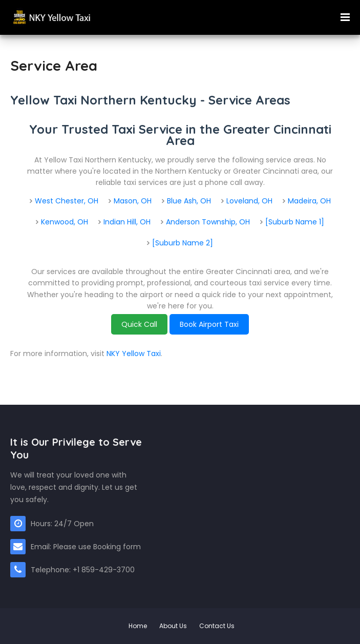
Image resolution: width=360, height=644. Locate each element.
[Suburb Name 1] (295, 222)
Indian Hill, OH (127, 222)
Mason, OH (133, 201)
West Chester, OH (67, 201)
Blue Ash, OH (189, 201)
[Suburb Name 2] (183, 243)
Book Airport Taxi (209, 324)
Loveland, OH (249, 201)
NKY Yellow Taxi (134, 354)
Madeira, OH (309, 201)
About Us (173, 626)
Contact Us (217, 626)
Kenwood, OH (65, 222)
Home (138, 626)
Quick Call (139, 324)
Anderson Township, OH (208, 222)
